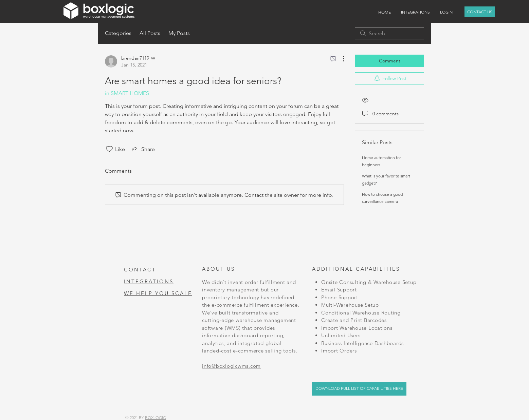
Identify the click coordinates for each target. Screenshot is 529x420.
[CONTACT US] (480, 12)
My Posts (179, 33)
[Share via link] (143, 149)
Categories (118, 33)
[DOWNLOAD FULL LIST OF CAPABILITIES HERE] (359, 389)
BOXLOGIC (155, 417)
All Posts (150, 33)
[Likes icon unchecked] (109, 149)
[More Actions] (340, 59)
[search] (389, 33)
